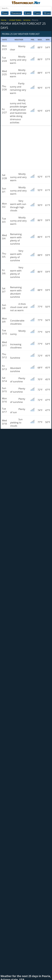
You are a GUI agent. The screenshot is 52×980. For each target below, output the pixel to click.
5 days (28, 13)
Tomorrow (16, 13)
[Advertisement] (26, 148)
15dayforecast (26, 2)
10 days (47, 13)
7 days (37, 13)
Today (5, 13)
